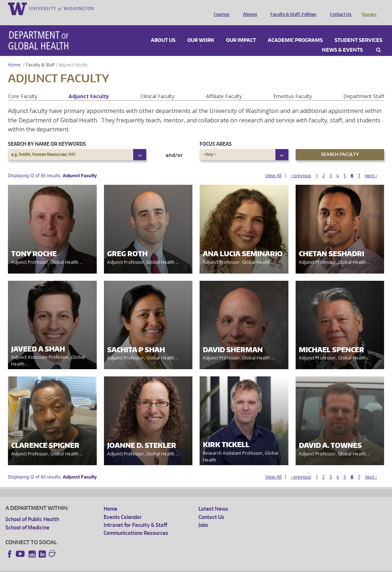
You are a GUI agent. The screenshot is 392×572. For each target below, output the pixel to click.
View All (273, 165)
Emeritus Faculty (293, 86)
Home (14, 55)
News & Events (342, 40)
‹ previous (301, 165)
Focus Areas (216, 134)
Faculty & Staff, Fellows (292, 8)
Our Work (201, 30)
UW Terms (130, 566)
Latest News (213, 499)
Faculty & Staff (40, 55)
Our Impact (241, 30)
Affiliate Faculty (224, 86)
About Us (163, 30)
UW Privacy (101, 566)
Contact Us (339, 8)
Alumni (248, 8)
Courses (220, 8)
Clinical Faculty (157, 86)
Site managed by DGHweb (173, 566)
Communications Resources (136, 523)
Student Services (358, 30)
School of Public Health (32, 509)
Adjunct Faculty (89, 86)
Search (378, 40)
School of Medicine (27, 517)
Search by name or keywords (47, 134)
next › (371, 165)
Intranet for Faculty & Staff (135, 515)
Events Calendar (123, 507)
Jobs (203, 515)
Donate (369, 8)
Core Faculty (23, 86)
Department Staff (364, 86)
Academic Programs (295, 30)
